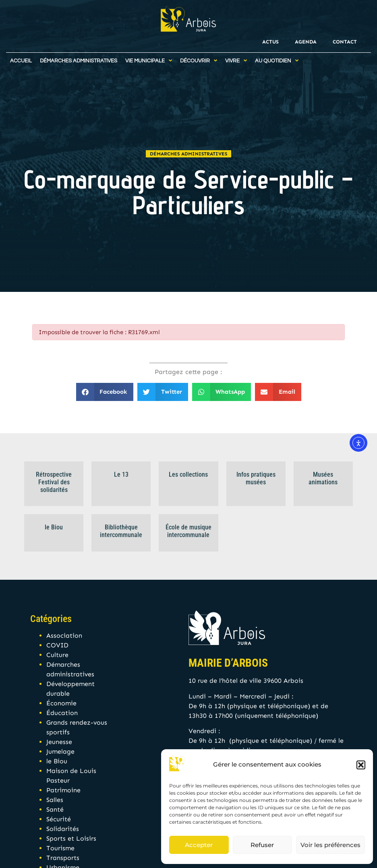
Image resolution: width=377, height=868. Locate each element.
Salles (55, 800)
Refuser (262, 845)
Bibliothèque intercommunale (121, 531)
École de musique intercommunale (188, 531)
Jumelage (60, 751)
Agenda (306, 42)
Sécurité (59, 819)
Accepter (199, 845)
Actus (270, 42)
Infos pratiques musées (256, 478)
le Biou (54, 527)
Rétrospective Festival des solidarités (54, 482)
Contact (345, 42)
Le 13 (121, 474)
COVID (57, 645)
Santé (55, 809)
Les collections (188, 474)
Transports (63, 858)
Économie (61, 703)
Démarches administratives (188, 154)
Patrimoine (63, 790)
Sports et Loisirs (71, 838)
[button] (361, 765)
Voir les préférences (330, 845)
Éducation (62, 713)
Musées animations (323, 478)
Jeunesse (59, 742)
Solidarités (63, 829)
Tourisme (60, 848)
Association (64, 635)
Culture (57, 655)
